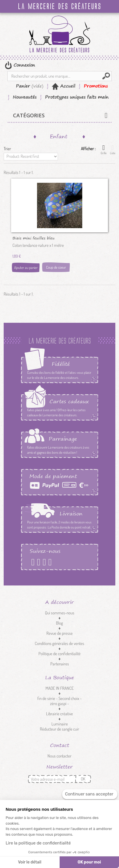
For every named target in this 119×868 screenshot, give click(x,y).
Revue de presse (59, 633)
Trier (7, 149)
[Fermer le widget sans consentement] (90, 794)
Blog (59, 623)
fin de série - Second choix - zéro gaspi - (59, 701)
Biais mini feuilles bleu (33, 238)
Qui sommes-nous (60, 613)
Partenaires (60, 664)
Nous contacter (59, 756)
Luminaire (60, 724)
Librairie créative (59, 714)
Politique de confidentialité (59, 654)
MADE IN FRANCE (60, 688)
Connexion (23, 65)
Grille (104, 150)
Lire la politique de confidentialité (38, 843)
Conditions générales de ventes (59, 643)
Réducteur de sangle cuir (59, 729)
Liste (113, 150)
